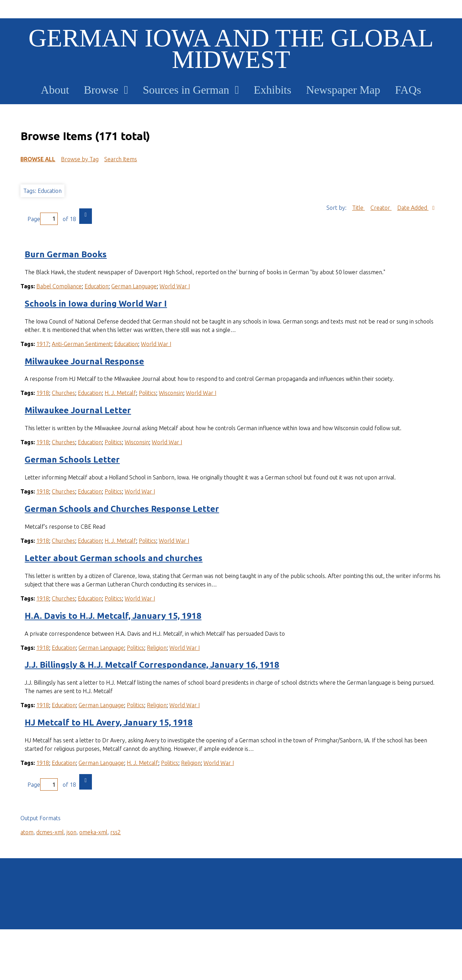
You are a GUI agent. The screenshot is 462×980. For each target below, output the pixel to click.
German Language (134, 286)
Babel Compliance (59, 286)
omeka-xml (93, 832)
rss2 (115, 832)
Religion (157, 648)
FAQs (408, 90)
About (55, 90)
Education (96, 286)
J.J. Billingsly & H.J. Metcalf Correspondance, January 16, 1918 (152, 665)
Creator (381, 208)
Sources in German (186, 90)
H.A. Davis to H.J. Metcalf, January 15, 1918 (113, 616)
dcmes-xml (50, 832)
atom (27, 832)
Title (358, 208)
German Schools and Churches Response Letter (122, 509)
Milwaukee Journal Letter (78, 410)
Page (43, 219)
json (71, 832)
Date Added (413, 208)
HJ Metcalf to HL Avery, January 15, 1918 (109, 723)
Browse (101, 90)
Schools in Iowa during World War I (96, 304)
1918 (43, 393)
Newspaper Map (343, 90)
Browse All (38, 159)
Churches (63, 393)
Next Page (86, 216)
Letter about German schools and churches (114, 558)
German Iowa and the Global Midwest (231, 49)
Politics (147, 393)
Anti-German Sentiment (82, 344)
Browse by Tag (80, 159)
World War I (175, 286)
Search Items (121, 159)
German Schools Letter (72, 460)
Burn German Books (66, 254)
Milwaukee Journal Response (84, 361)
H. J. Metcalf (120, 393)
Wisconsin (171, 393)
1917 (43, 344)
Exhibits (273, 90)
